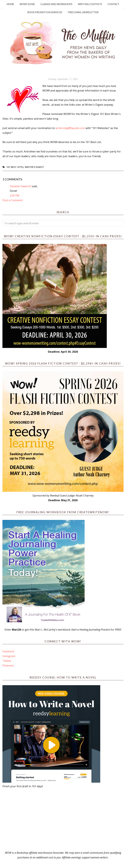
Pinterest (8, 666)
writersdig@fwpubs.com (70, 128)
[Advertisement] (63, 820)
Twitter (7, 661)
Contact (113, 4)
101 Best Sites (15, 167)
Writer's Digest (34, 167)
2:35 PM (15, 196)
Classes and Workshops (56, 4)
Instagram (9, 656)
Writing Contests (90, 4)
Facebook (8, 651)
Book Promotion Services (45, 12)
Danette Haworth (20, 186)
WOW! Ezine (27, 4)
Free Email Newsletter (83, 12)
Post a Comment (13, 200)
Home (10, 4)
